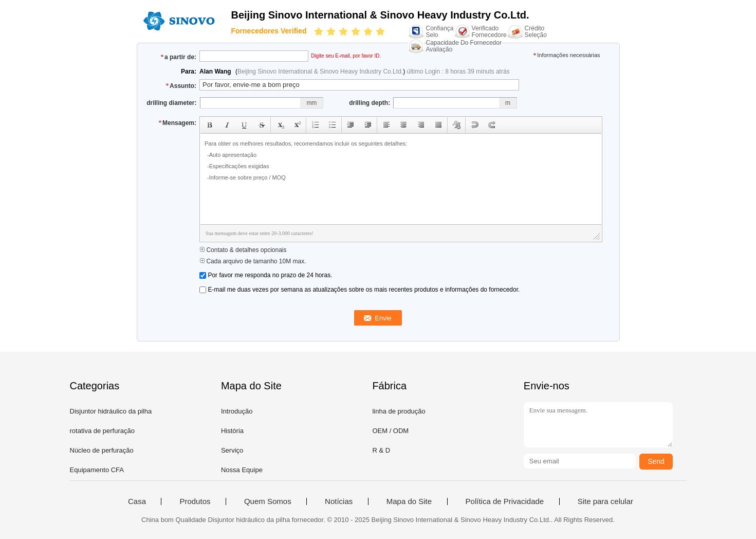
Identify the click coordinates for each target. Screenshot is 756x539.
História (232, 431)
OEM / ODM (390, 431)
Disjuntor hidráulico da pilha (111, 411)
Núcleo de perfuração (102, 450)
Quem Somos (268, 501)
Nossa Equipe (242, 470)
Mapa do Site (409, 501)
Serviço (232, 450)
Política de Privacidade (505, 501)
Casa (137, 501)
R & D (381, 450)
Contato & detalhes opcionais (243, 250)
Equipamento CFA (97, 470)
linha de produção (399, 411)
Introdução (237, 411)
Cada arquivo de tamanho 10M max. (253, 261)
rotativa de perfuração (102, 431)
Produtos (195, 501)
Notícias (339, 501)
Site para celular (605, 501)
